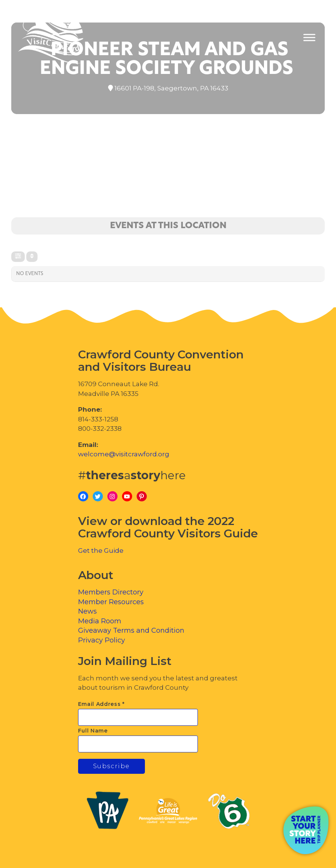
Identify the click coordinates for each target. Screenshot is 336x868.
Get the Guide (101, 551)
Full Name (93, 731)
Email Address (102, 704)
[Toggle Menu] (309, 38)
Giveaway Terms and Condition (131, 630)
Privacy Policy (102, 640)
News (87, 611)
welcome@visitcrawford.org (124, 454)
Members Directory (111, 592)
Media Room (100, 621)
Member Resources (111, 602)
